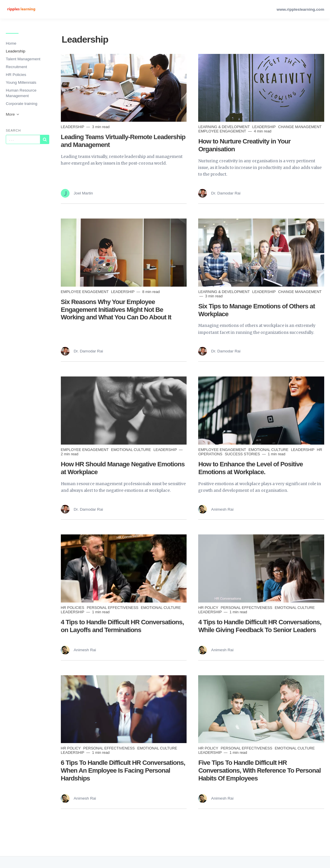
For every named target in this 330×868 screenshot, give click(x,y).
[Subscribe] (45, 139)
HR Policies (16, 75)
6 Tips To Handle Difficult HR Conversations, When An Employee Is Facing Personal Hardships (123, 770)
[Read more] (124, 88)
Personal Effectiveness (113, 608)
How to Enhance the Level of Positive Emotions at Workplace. (250, 468)
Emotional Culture (132, 450)
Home (11, 43)
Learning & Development (224, 127)
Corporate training (22, 104)
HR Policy (209, 608)
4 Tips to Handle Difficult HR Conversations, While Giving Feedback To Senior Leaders (260, 626)
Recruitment (16, 67)
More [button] (13, 114)
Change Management (300, 127)
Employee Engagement (223, 131)
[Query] (23, 139)
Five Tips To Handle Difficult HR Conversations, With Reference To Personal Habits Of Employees (259, 770)
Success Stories (243, 454)
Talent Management (23, 59)
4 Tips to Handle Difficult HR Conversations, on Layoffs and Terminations (122, 626)
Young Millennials (21, 82)
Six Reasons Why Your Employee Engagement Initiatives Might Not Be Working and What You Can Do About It (116, 310)
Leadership (16, 51)
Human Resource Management (21, 93)
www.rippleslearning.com (300, 9)
